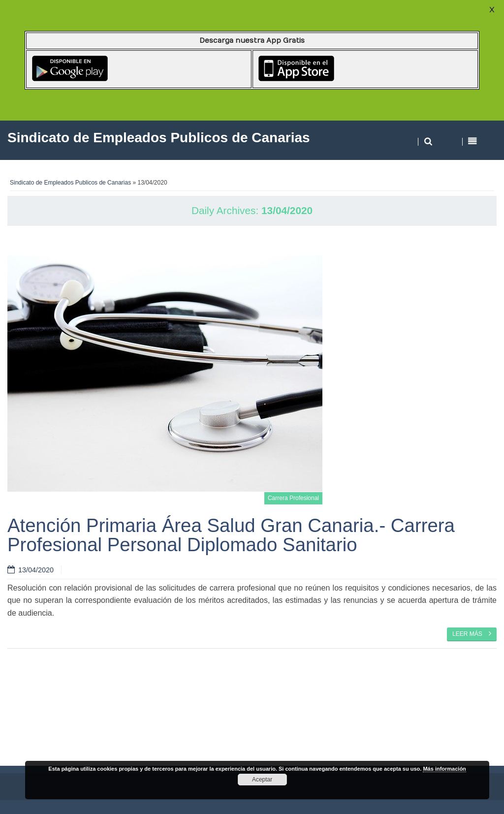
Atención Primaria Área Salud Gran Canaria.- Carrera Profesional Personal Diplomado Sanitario (231, 535)
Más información (444, 769)
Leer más (472, 633)
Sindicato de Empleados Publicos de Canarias (70, 183)
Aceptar (262, 780)
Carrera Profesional (293, 498)
